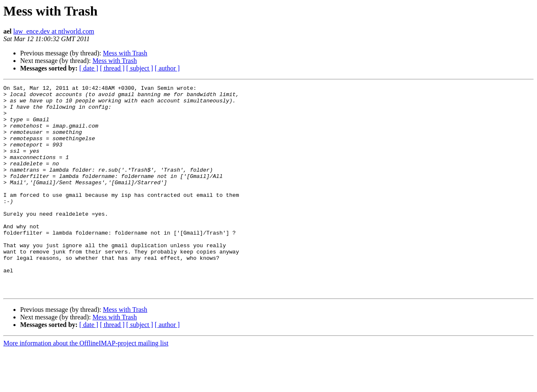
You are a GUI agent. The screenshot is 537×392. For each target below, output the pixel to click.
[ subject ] (140, 68)
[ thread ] (112, 68)
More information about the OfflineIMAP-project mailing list (86, 385)
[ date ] (89, 68)
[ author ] (167, 68)
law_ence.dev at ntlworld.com (54, 31)
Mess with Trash (125, 53)
